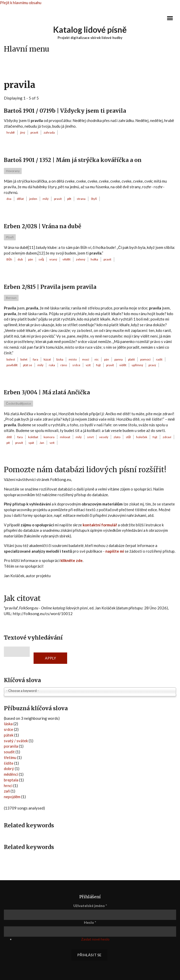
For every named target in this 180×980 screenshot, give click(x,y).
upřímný (137, 365)
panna (119, 359)
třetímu (10, 757)
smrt (90, 437)
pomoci (145, 359)
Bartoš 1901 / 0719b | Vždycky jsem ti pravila (65, 111)
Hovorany (13, 171)
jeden (33, 199)
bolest (11, 359)
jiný (23, 132)
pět (69, 199)
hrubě (11, 132)
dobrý (9, 769)
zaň (7, 791)
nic (97, 359)
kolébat (33, 437)
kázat (47, 359)
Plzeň (10, 237)
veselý (104, 437)
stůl (128, 437)
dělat (20, 199)
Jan (42, 443)
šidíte (9, 763)
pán (31, 259)
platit (131, 359)
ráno (64, 365)
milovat (65, 437)
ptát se (28, 365)
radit (159, 359)
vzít (88, 365)
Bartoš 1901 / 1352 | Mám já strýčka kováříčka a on (73, 160)
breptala (11, 780)
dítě (9, 437)
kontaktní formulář (100, 525)
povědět (12, 365)
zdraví (167, 437)
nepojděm (12, 797)
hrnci (8, 786)
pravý (152, 365)
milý (46, 199)
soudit (9, 752)
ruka (52, 365)
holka (94, 259)
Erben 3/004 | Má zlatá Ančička (47, 392)
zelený (81, 259)
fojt (98, 365)
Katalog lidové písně (90, 30)
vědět (66, 259)
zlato (117, 437)
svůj (41, 259)
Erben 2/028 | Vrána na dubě (42, 226)
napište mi (115, 551)
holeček (142, 437)
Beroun (11, 298)
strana (81, 199)
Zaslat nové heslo (95, 939)
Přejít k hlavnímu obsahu (21, 3)
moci (86, 359)
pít (8, 443)
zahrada (49, 132)
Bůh (9, 259)
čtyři (94, 199)
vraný (53, 259)
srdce (76, 365)
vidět (123, 365)
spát (31, 443)
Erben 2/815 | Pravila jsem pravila (50, 287)
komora (49, 437)
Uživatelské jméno (90, 906)
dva (9, 199)
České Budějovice (18, 403)
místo (73, 359)
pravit (34, 132)
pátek (9, 735)
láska (60, 359)
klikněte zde (72, 560)
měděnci (11, 774)
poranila (11, 746)
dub (20, 259)
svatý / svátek (16, 741)
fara (36, 359)
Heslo (90, 922)
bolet (24, 359)
